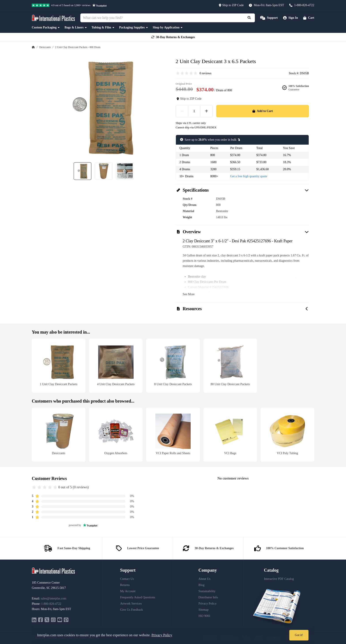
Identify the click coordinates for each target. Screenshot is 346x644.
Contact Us (127, 579)
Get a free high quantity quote (249, 176)
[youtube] (60, 620)
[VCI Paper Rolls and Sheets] (173, 435)
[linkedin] (34, 620)
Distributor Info (208, 597)
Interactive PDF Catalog (279, 579)
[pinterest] (66, 620)
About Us (204, 579)
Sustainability (207, 591)
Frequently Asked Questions (138, 597)
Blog (201, 585)
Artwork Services (131, 604)
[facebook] (40, 620)
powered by (83, 525)
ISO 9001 (204, 616)
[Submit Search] (250, 18)
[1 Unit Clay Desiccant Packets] (59, 366)
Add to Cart (263, 111)
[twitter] (47, 620)
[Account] (291, 18)
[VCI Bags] (230, 435)
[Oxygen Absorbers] (116, 435)
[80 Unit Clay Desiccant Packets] (230, 366)
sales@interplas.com (54, 598)
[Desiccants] (59, 435)
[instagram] (53, 620)
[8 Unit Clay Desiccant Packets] (173, 366)
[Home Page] (33, 47)
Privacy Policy (207, 604)
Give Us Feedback (131, 610)
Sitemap (203, 610)
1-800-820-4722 (51, 604)
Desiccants (45, 47)
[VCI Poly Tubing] (287, 435)
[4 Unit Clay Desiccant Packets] (116, 366)
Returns (125, 585)
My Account (128, 591)
